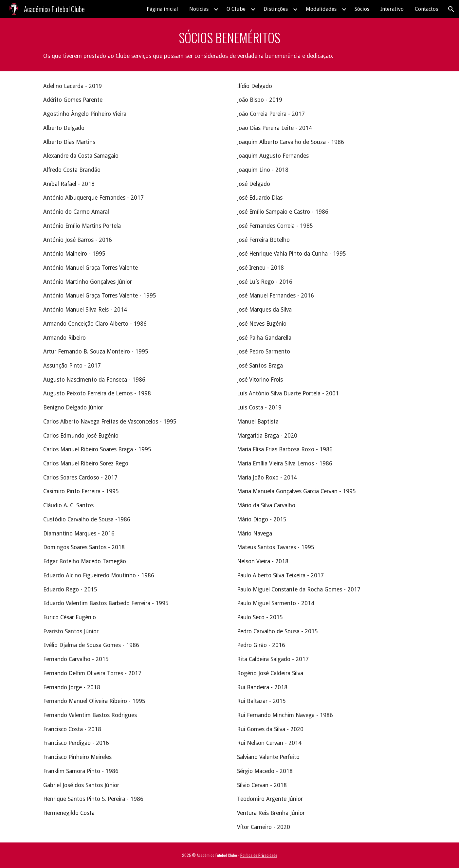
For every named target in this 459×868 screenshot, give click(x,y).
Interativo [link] (392, 9)
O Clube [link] (236, 9)
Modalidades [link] (321, 9)
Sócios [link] (362, 9)
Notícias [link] (199, 9)
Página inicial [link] (162, 9)
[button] (451, 9)
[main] (229, 45)
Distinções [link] (276, 9)
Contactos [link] (426, 9)
